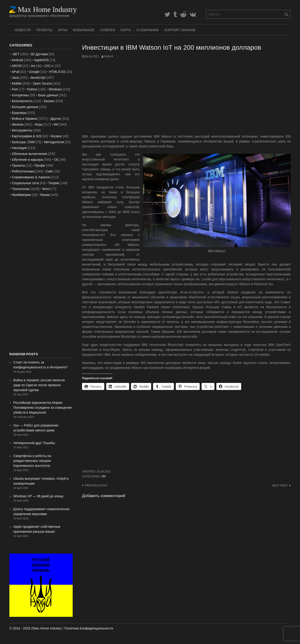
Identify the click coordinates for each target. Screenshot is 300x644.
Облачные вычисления (29, 154)
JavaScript (38, 78)
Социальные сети (25, 183)
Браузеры (19, 113)
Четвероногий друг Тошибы (34, 443)
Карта (126, 30)
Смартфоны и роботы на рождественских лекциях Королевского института (32, 461)
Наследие (19, 148)
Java (15, 78)
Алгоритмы (20, 95)
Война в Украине (25, 119)
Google (34, 72)
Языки (45, 195)
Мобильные (84, 30)
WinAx (109, 56)
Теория (54, 183)
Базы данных (48, 95)
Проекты (44, 30)
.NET (16, 54)
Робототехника (23, 171)
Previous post (96, 486)
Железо (18, 124)
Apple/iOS (41, 60)
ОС (57, 160)
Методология (54, 142)
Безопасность (22, 101)
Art (33, 66)
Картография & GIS (27, 136)
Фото (46, 189)
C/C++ (49, 66)
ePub (16, 72)
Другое (56, 119)
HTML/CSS (57, 72)
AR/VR (17, 66)
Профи (40, 165)
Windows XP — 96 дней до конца (38, 496)
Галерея (108, 30)
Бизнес (49, 101)
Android (17, 60)
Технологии (21, 189)
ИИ (104, 476)
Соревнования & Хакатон (31, 177)
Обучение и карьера (27, 160)
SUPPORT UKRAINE (180, 30)
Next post (280, 486)
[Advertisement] (186, 96)
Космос (56, 136)
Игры (62, 30)
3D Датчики (39, 54)
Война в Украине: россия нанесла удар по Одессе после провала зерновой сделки (39, 385)
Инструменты (22, 130)
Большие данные (25, 107)
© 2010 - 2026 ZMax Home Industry (36, 628)
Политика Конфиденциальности (89, 628)
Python (32, 89)
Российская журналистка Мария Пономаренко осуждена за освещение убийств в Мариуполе (43, 408)
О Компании (148, 30)
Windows (55, 89)
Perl (15, 89)
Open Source (43, 83)
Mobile (17, 83)
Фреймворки (21, 195)
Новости (23, 30)
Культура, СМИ (23, 142)
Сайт (49, 171)
